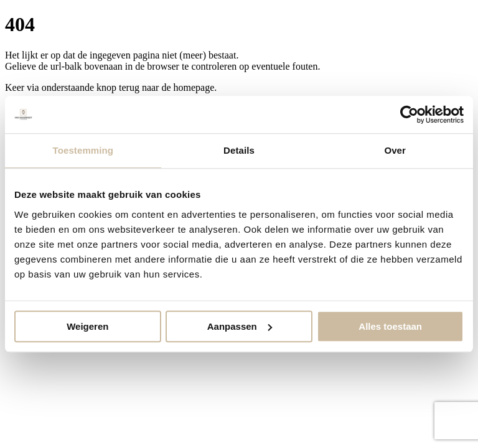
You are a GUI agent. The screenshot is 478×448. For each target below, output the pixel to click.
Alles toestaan (390, 326)
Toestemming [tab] (83, 150)
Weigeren (87, 326)
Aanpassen (240, 326)
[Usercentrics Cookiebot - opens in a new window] (409, 114)
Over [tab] (395, 150)
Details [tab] (239, 150)
